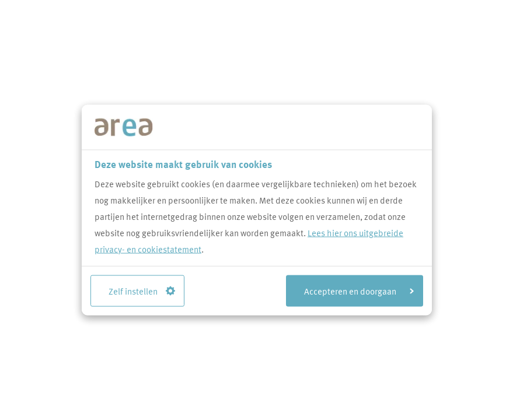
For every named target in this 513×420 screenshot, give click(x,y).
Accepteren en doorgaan (359, 290)
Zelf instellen (142, 290)
